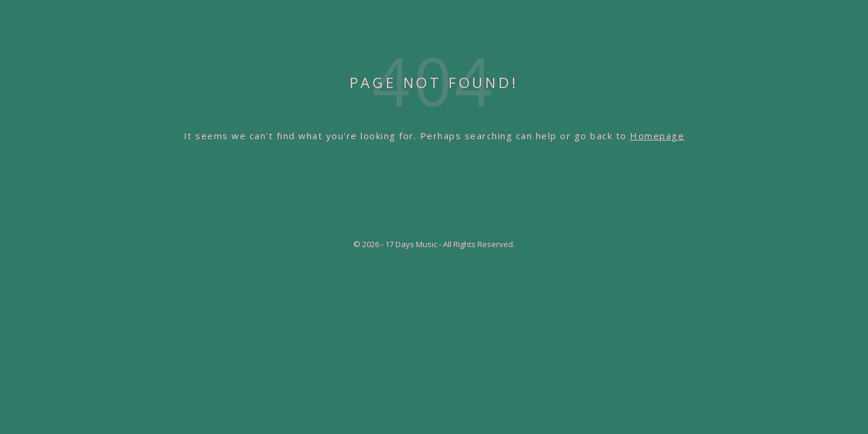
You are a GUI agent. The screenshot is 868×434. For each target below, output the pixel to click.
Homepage (657, 136)
